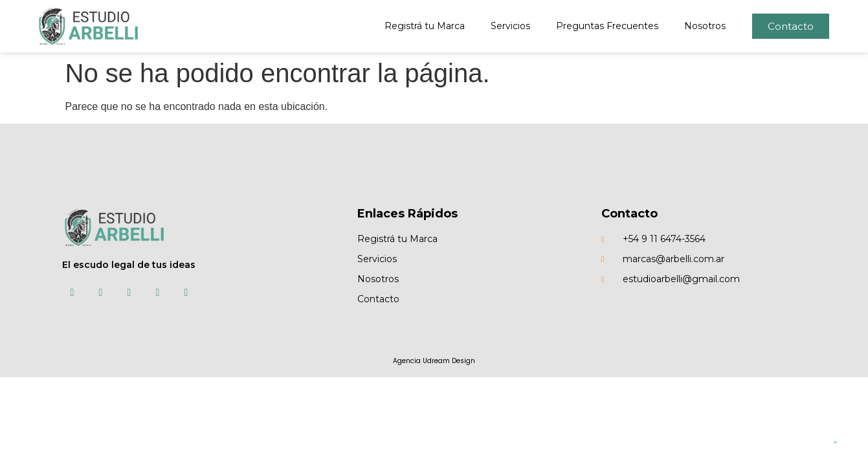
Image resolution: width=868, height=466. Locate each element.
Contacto (629, 214)
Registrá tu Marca (425, 26)
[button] (791, 26)
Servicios (510, 26)
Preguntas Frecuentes (607, 26)
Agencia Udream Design (434, 361)
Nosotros (705, 26)
